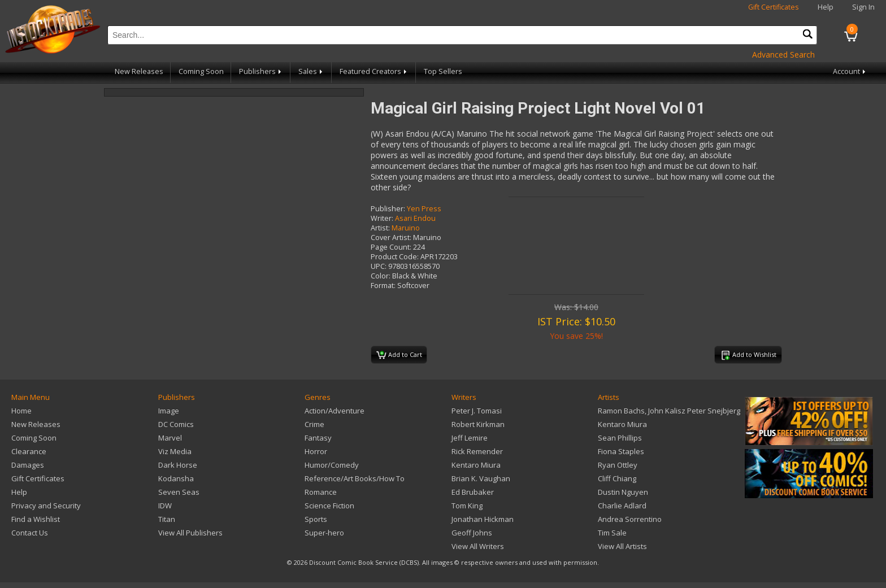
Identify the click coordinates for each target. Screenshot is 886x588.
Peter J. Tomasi (477, 411)
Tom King (467, 506)
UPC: (379, 266)
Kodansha (176, 478)
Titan (167, 519)
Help (826, 7)
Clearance (29, 451)
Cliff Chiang (617, 478)
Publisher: (388, 209)
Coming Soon (201, 71)
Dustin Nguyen (623, 492)
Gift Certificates (774, 7)
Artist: (380, 228)
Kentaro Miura (476, 465)
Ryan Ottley (618, 465)
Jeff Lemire (470, 438)
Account (850, 71)
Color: (381, 276)
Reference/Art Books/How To (355, 478)
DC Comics (176, 424)
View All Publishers (190, 533)
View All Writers (478, 546)
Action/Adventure (335, 411)
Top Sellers (443, 71)
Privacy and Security (46, 506)
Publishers (261, 71)
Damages (28, 465)
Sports (316, 519)
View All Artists (622, 546)
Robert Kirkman (478, 424)
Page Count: (391, 247)
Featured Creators (374, 71)
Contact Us (30, 533)
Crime (314, 424)
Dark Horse (178, 465)
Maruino (406, 228)
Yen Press (424, 209)
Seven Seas (179, 492)
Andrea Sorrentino (630, 519)
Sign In (863, 7)
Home (21, 411)
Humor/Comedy (332, 465)
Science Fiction (329, 506)
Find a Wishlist (36, 519)
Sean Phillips (620, 438)
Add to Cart (399, 355)
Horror (316, 451)
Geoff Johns (472, 533)
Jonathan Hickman (483, 519)
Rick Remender (477, 451)
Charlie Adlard (622, 506)
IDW (165, 506)
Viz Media (175, 451)
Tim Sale (612, 533)
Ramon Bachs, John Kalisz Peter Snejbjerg (669, 411)
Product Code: (395, 257)
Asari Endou (415, 218)
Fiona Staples (621, 451)
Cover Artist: (391, 238)
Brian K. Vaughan (481, 478)
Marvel (170, 438)
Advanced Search (783, 55)
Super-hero (324, 533)
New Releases (139, 71)
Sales (311, 71)
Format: (383, 286)
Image (169, 411)
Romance (321, 492)
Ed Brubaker (473, 492)
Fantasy (318, 438)
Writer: (382, 218)
